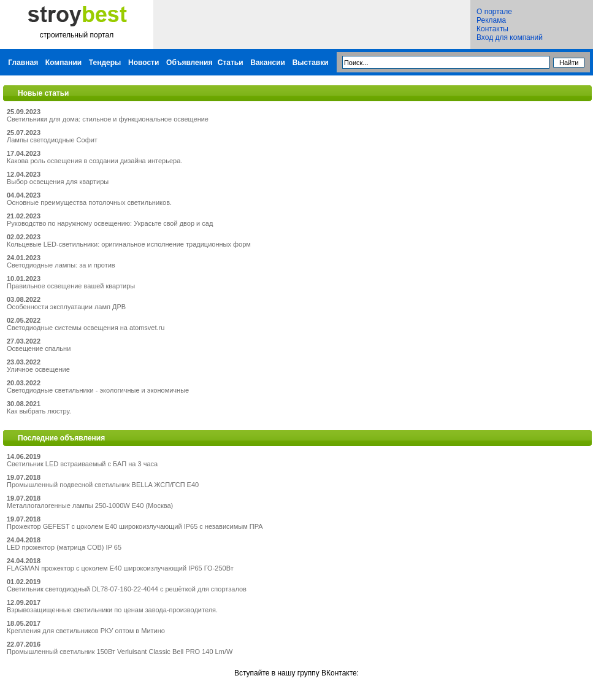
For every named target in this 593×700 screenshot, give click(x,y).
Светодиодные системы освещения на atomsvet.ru (86, 328)
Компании (63, 63)
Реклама (491, 20)
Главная (23, 63)
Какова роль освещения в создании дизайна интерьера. (94, 161)
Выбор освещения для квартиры (58, 182)
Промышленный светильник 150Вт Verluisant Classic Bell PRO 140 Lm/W (120, 652)
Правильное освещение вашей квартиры (71, 286)
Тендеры (105, 63)
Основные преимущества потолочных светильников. (89, 202)
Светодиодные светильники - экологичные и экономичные (98, 390)
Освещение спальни (39, 348)
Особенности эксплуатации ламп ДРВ (66, 307)
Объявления (189, 63)
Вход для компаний (510, 37)
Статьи (231, 63)
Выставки (311, 63)
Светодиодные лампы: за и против (61, 265)
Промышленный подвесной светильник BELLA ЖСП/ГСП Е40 (103, 485)
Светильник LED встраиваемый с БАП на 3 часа (82, 464)
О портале (494, 12)
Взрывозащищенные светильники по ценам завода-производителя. (112, 610)
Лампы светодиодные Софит (52, 140)
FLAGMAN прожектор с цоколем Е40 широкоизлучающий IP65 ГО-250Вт (120, 568)
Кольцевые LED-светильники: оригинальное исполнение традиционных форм (129, 244)
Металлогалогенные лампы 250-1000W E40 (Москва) (90, 506)
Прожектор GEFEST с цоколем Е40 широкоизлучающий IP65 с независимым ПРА (135, 526)
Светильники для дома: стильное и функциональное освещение (108, 119)
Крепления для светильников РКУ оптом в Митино (86, 631)
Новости (143, 63)
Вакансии (268, 63)
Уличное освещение (38, 369)
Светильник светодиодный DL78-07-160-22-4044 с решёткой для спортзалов (127, 589)
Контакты (492, 29)
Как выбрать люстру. (39, 411)
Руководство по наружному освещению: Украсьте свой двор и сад (110, 223)
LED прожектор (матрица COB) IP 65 (64, 547)
